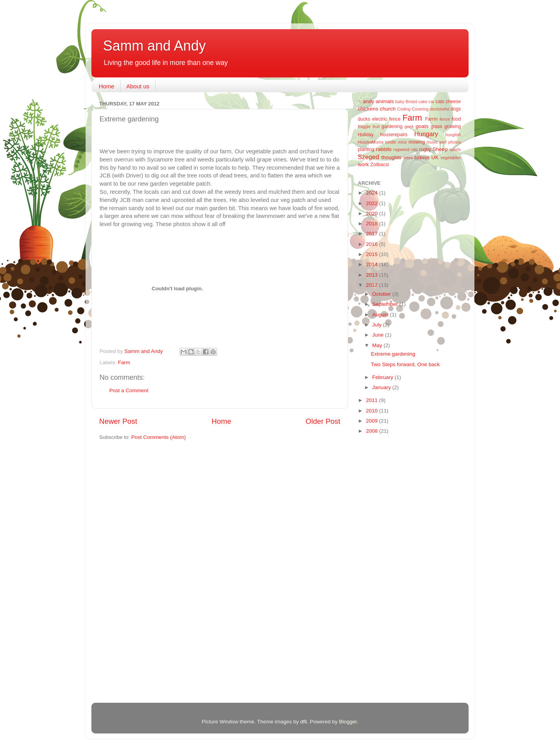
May (378, 345)
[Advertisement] (389, 564)
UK (435, 157)
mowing (417, 142)
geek (409, 126)
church (388, 109)
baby (400, 102)
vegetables (451, 158)
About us (138, 86)
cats (440, 102)
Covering (420, 109)
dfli (304, 722)
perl (443, 142)
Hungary (426, 134)
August (381, 315)
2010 (373, 411)
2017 (373, 234)
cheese (453, 102)
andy (368, 101)
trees (408, 158)
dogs (456, 109)
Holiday (366, 135)
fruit (376, 126)
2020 (373, 213)
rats (414, 149)
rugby (425, 149)
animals (385, 101)
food (456, 119)
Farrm (431, 119)
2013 (373, 275)
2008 (373, 431)
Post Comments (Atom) (159, 437)
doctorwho (440, 109)
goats (422, 126)
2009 (373, 421)
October (382, 294)
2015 (373, 254)
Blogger (348, 722)
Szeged (368, 157)
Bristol (411, 102)
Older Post (323, 421)
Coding (404, 109)
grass (436, 126)
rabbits (384, 149)
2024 (373, 193)
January (382, 387)
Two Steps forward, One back (405, 364)
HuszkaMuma (371, 142)
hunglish (453, 135)
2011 (373, 400)
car (431, 102)
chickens (368, 109)
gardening (392, 126)
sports (455, 149)
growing (453, 126)
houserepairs (394, 135)
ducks (364, 119)
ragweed (401, 149)
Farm (124, 362)
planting (366, 149)
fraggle (364, 126)
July (378, 325)
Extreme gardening (393, 354)
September (386, 304)
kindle (391, 142)
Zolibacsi (380, 165)
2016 (373, 244)
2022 (373, 203)
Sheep (440, 149)
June (379, 335)
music (432, 142)
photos (455, 142)
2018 (373, 224)
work (363, 164)
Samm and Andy (154, 46)
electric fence (386, 119)
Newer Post (118, 421)
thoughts (392, 157)
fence (444, 119)
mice (402, 142)
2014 (373, 264)
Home (107, 86)
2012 (373, 285)
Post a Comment (129, 390)
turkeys (422, 158)
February (383, 377)
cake (423, 102)
